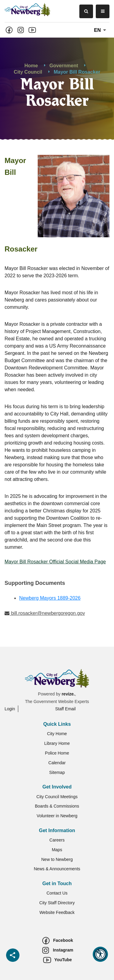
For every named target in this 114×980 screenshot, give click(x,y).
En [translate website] (101, 30)
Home (31, 66)
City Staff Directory (57, 903)
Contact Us (57, 893)
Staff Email (65, 709)
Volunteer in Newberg (57, 816)
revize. (68, 694)
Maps (57, 850)
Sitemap (57, 772)
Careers (57, 840)
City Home (57, 734)
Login (10, 709)
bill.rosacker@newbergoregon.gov (45, 613)
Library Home (57, 743)
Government (64, 66)
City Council (28, 72)
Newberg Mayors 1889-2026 (50, 598)
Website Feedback (57, 912)
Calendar (57, 763)
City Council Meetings (57, 797)
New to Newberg (57, 859)
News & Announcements (57, 869)
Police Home (57, 753)
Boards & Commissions (57, 806)
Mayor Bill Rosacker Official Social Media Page (55, 562)
